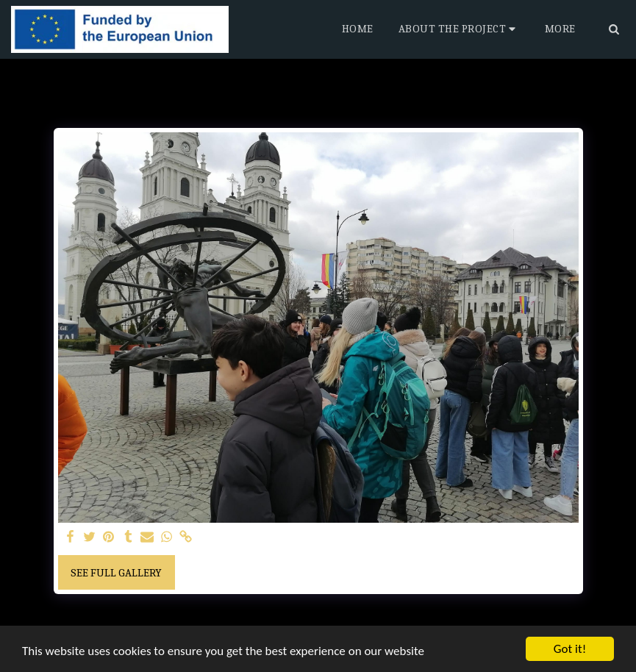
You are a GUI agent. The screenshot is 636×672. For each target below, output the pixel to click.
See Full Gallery (116, 573)
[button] (459, 29)
